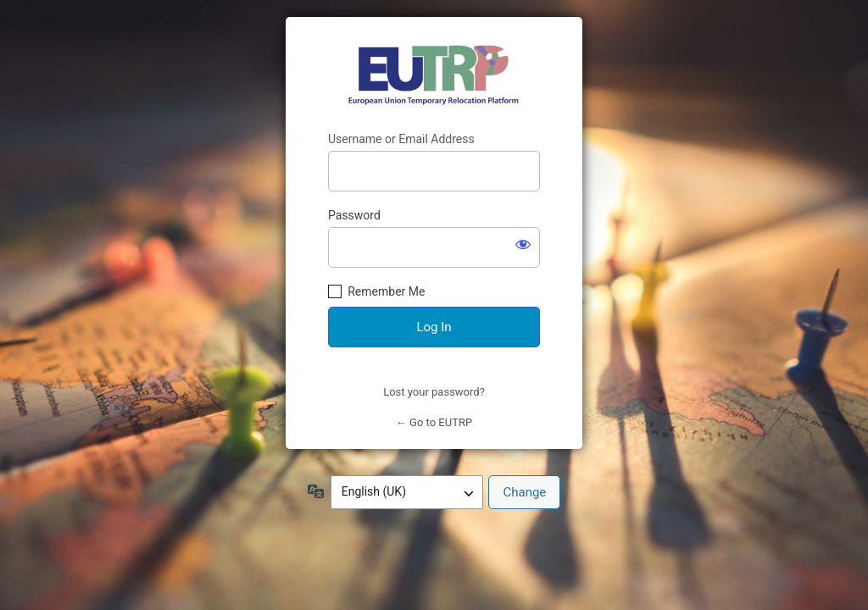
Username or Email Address (401, 139)
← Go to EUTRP (434, 422)
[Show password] (523, 244)
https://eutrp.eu (434, 75)
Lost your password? (434, 392)
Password (354, 215)
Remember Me (386, 291)
